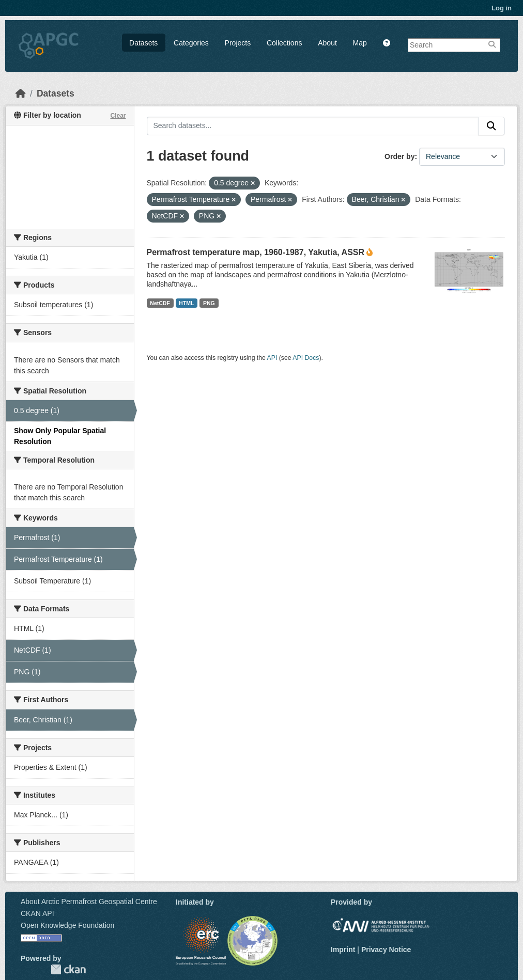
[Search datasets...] (313, 126)
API (272, 358)
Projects (238, 43)
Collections (284, 43)
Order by (399, 156)
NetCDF (160, 303)
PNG (209, 303)
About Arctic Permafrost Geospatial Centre (89, 902)
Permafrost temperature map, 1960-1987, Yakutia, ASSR (256, 252)
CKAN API (37, 913)
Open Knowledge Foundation (67, 925)
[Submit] (491, 126)
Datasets (143, 43)
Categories (191, 43)
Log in (502, 8)
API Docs (306, 358)
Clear (118, 116)
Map (360, 43)
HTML (186, 303)
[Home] (21, 93)
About (327, 43)
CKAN (68, 969)
